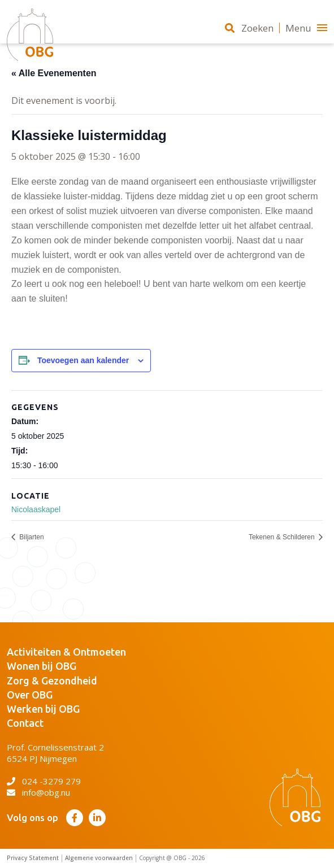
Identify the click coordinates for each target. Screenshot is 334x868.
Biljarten (31, 537)
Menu (306, 28)
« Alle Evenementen (54, 73)
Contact (25, 723)
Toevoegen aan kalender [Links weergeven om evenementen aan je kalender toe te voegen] (83, 360)
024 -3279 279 (44, 781)
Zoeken (249, 28)
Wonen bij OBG (42, 666)
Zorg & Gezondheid (52, 681)
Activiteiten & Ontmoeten (66, 652)
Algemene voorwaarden (99, 858)
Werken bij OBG (43, 709)
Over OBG (30, 695)
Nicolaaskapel (36, 509)
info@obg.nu (38, 792)
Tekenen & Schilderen (283, 537)
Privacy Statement (33, 858)
